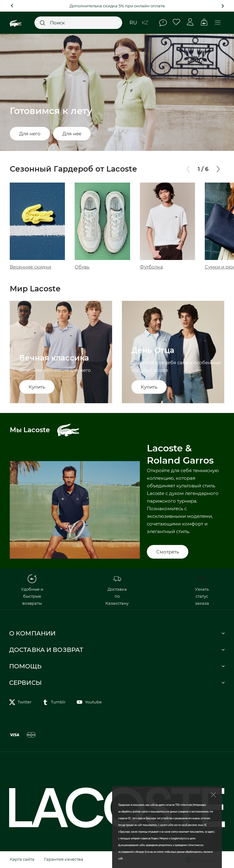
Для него (30, 134)
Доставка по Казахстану (117, 590)
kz (145, 23)
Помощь (163, 23)
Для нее (72, 134)
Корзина (204, 22)
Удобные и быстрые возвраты (32, 590)
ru (133, 23)
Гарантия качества (64, 859)
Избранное (177, 22)
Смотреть (168, 552)
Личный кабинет (190, 22)
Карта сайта (22, 859)
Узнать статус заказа (202, 590)
